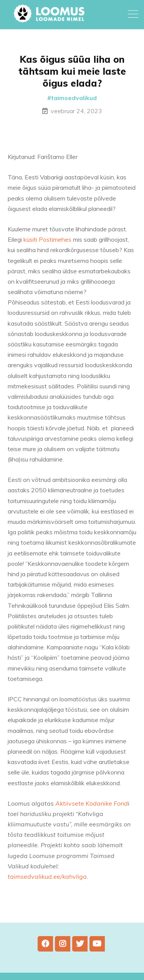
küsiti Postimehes (47, 239)
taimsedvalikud (74, 98)
